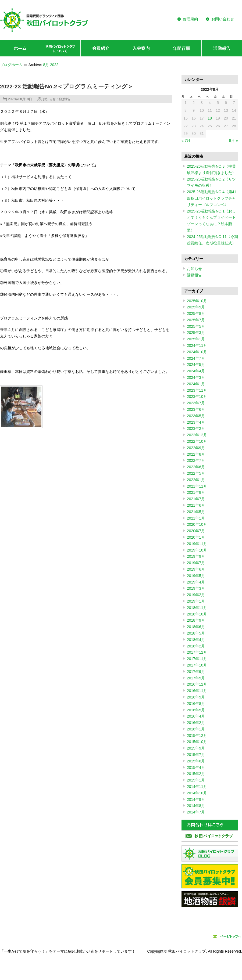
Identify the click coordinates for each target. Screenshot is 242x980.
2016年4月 (196, 716)
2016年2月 (196, 723)
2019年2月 (196, 595)
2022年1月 (196, 480)
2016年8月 (196, 704)
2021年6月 (196, 505)
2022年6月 (196, 467)
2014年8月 (196, 806)
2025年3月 (196, 333)
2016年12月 (197, 684)
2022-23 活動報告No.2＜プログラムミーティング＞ (67, 86)
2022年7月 (196, 460)
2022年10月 (197, 441)
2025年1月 (196, 339)
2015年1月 (196, 780)
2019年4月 (196, 582)
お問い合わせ (223, 19)
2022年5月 (196, 473)
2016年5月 (196, 710)
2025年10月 (197, 301)
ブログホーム (11, 65)
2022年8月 (196, 454)
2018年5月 (196, 633)
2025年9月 (196, 307)
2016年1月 (196, 729)
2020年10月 (197, 524)
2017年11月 (197, 659)
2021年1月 (196, 518)
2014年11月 (197, 787)
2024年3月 (196, 377)
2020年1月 (196, 537)
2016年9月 (196, 697)
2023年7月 (196, 403)
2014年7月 (196, 812)
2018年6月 (196, 627)
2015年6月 (196, 761)
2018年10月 (197, 614)
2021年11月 (197, 486)
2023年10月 (197, 397)
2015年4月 (196, 768)
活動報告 (64, 99)
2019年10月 (197, 550)
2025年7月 (196, 320)
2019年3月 (196, 588)
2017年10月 (197, 665)
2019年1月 (196, 601)
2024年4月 (196, 371)
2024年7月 (196, 358)
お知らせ (49, 99)
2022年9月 (196, 448)
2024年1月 (196, 384)
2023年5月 (196, 416)
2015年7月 (196, 755)
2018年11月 (197, 608)
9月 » (234, 140)
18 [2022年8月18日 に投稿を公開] (210, 118)
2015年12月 (197, 736)
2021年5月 (196, 512)
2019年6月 (196, 569)
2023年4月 (196, 422)
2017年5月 (196, 678)
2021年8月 (196, 492)
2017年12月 (197, 652)
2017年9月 (196, 672)
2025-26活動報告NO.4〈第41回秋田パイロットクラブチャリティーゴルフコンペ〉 (212, 198)
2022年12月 (197, 435)
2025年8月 (196, 314)
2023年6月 (196, 409)
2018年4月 (196, 640)
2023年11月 (197, 390)
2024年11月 (197, 345)
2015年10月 (197, 742)
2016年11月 (197, 691)
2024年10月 (197, 352)
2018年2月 (196, 646)
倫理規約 (190, 19)
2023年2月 (196, 428)
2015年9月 (196, 748)
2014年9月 (196, 799)
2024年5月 (196, 365)
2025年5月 (196, 326)
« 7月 (186, 140)
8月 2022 (51, 65)
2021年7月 (196, 499)
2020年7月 (196, 531)
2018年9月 (196, 620)
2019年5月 (196, 576)
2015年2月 (196, 774)
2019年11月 (197, 544)
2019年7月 (196, 563)
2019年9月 (196, 556)
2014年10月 (197, 793)
